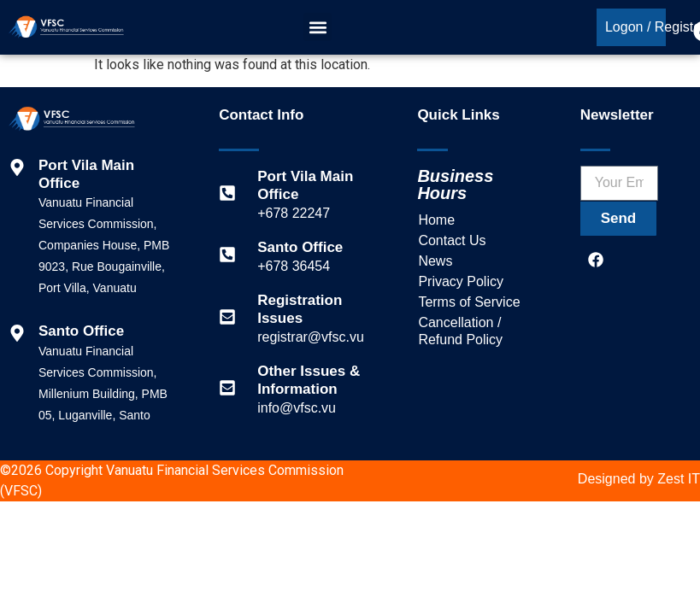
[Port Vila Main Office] (227, 193)
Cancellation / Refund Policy (460, 331)
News (435, 261)
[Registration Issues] (227, 317)
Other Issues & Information (309, 380)
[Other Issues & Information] (227, 388)
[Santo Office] (227, 255)
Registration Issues (300, 309)
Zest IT (679, 479)
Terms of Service (469, 302)
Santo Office (300, 247)
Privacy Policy (461, 281)
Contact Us (452, 240)
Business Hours (455, 184)
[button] (318, 28)
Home (436, 220)
